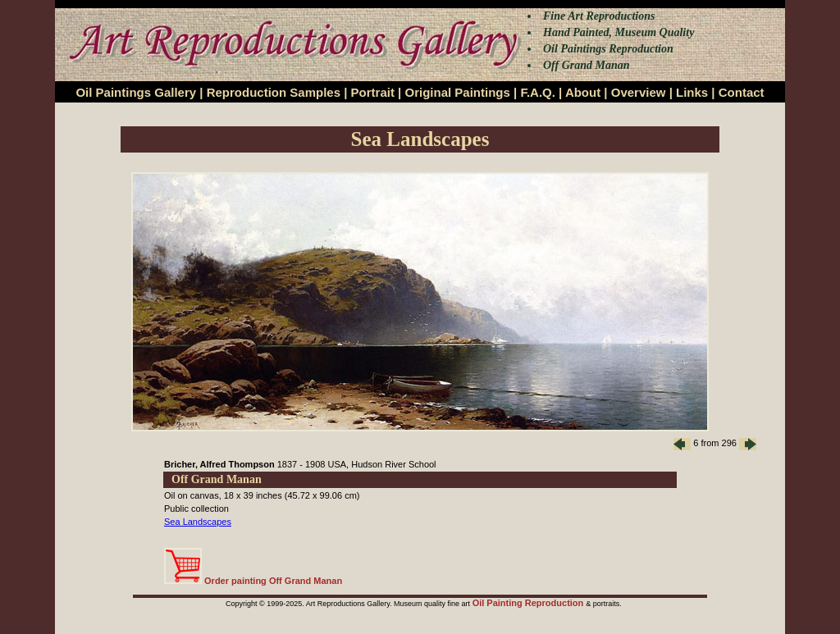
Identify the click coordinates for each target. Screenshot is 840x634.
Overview (639, 92)
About (583, 92)
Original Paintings (457, 92)
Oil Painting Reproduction (530, 603)
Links (692, 92)
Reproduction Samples (274, 92)
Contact (742, 92)
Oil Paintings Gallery (136, 92)
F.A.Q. (538, 92)
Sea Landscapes (198, 522)
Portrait (373, 92)
